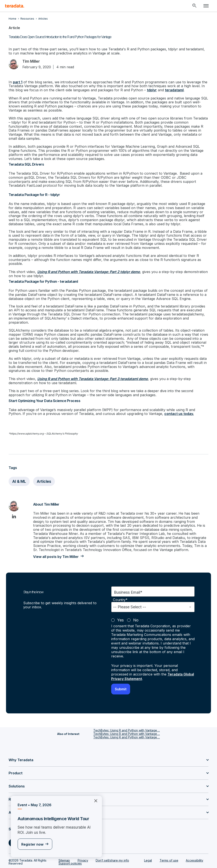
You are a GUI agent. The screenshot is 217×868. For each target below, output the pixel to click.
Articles (45, 468)
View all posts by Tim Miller (55, 543)
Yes (120, 606)
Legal (148, 846)
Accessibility (195, 846)
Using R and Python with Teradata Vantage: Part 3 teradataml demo (92, 366)
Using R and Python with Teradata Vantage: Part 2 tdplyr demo (88, 265)
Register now (32, 844)
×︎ (94, 801)
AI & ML (19, 468)
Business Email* (128, 578)
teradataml (173, 90)
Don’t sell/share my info (112, 846)
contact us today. (164, 401)
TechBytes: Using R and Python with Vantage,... (127, 716)
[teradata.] (15, 6)
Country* (120, 586)
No (136, 606)
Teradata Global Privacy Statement (147, 662)
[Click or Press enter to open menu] (206, 6)
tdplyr (151, 90)
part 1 (18, 82)
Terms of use (169, 846)
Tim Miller (32, 61)
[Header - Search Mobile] (194, 6)
